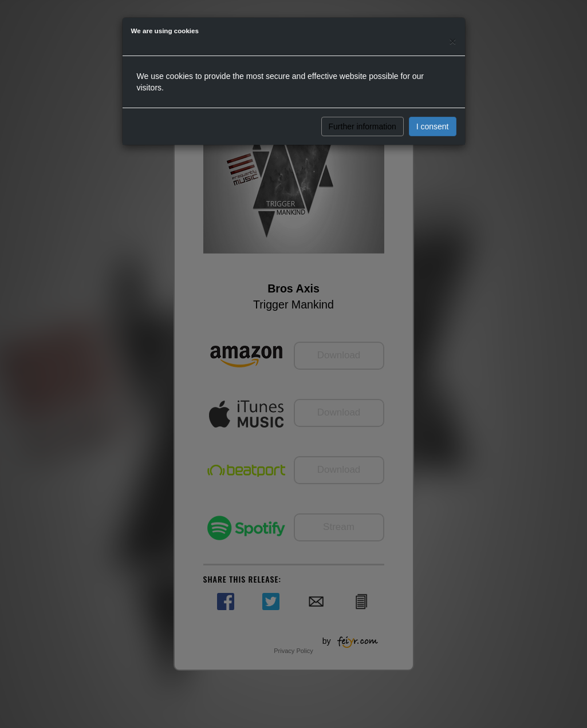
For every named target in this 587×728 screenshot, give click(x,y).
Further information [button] (363, 126)
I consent (433, 126)
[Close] (452, 41)
